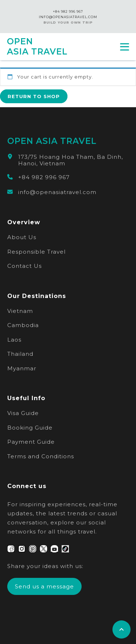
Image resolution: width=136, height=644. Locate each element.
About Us (22, 237)
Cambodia (23, 325)
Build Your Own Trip (68, 22)
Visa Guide (23, 413)
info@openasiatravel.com (57, 192)
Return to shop (34, 96)
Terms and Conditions (41, 456)
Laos (14, 340)
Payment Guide (31, 442)
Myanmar (22, 368)
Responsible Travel (36, 252)
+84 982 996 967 (68, 11)
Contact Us (24, 266)
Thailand (20, 354)
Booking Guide (30, 428)
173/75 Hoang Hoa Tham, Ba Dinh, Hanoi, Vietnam (71, 160)
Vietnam (20, 311)
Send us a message (44, 586)
